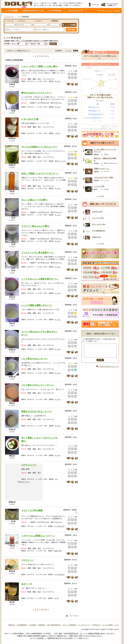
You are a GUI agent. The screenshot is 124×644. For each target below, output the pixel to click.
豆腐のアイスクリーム (101, 169)
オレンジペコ (97, 218)
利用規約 (42, 625)
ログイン (117, 11)
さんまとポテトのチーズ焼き (104, 177)
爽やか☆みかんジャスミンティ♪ (37, 93)
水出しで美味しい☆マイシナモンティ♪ (40, 173)
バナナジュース (29, 465)
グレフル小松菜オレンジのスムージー (39, 147)
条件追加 (71, 30)
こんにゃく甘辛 (99, 186)
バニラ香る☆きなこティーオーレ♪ (38, 385)
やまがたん (96, 212)
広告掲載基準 (22, 625)
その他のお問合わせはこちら (108, 369)
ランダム (68, 51)
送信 (100, 363)
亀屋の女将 (58, 551)
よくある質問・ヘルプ (111, 625)
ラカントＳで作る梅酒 (32, 510)
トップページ (9, 17)
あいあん (58, 81)
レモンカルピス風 (30, 119)
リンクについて (84, 625)
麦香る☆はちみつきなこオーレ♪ (37, 411)
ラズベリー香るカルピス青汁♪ (36, 226)
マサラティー (28, 560)
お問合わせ (96, 625)
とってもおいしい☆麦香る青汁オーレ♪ (40, 279)
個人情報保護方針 (54, 625)
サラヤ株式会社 (59, 526)
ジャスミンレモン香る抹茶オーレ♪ (38, 253)
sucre (56, 479)
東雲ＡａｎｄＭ (60, 161)
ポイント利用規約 (69, 625)
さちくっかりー (97, 224)
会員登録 (33, 625)
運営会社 (12, 625)
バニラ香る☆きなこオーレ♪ (35, 359)
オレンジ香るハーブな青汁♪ (35, 200)
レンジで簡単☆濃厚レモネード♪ (37, 305)
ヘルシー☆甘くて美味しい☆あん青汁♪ (40, 66)
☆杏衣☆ (58, 133)
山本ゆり (95, 237)
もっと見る (100, 196)
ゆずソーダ (27, 584)
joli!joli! (56, 598)
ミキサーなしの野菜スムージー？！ (38, 536)
